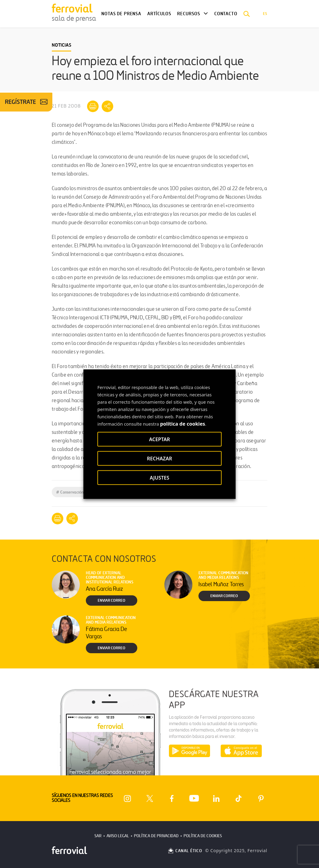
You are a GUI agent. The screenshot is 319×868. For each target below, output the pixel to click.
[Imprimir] (93, 106)
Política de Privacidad (156, 836)
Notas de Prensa (121, 14)
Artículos (159, 14)
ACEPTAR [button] (159, 439)
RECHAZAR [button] (160, 458)
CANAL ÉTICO (185, 851)
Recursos (189, 14)
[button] (247, 14)
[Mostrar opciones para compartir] (107, 106)
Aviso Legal (118, 836)
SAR (98, 836)
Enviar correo (112, 601)
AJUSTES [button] (159, 477)
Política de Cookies (203, 836)
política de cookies (183, 423)
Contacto (226, 14)
